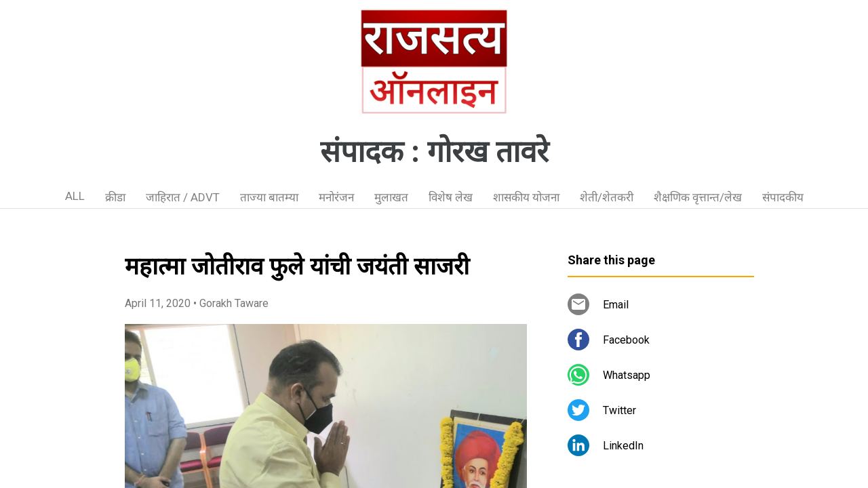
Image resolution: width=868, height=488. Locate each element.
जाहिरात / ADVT (183, 197)
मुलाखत (391, 197)
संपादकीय (783, 197)
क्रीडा (115, 197)
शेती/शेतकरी (607, 197)
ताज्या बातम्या (269, 197)
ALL (75, 196)
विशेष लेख (451, 197)
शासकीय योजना (526, 197)
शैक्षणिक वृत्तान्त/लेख (698, 197)
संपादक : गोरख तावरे (434, 152)
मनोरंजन (336, 197)
